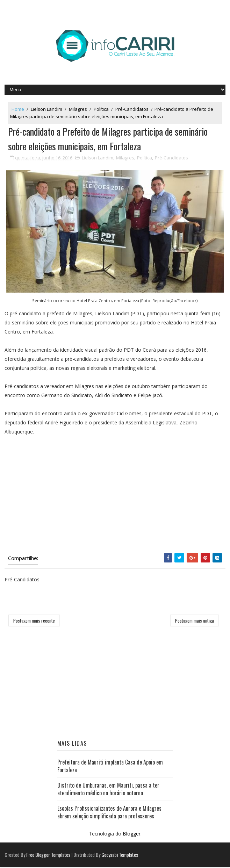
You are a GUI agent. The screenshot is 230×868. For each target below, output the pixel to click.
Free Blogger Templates (48, 856)
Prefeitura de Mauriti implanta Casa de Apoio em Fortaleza (110, 767)
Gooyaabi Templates (120, 856)
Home (18, 109)
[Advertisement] (115, 495)
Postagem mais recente (34, 621)
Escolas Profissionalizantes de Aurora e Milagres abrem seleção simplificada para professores (109, 813)
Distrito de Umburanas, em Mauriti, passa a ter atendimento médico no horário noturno (108, 790)
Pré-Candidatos (132, 109)
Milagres (78, 109)
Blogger (132, 835)
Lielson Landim (46, 109)
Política (101, 109)
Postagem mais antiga (195, 621)
